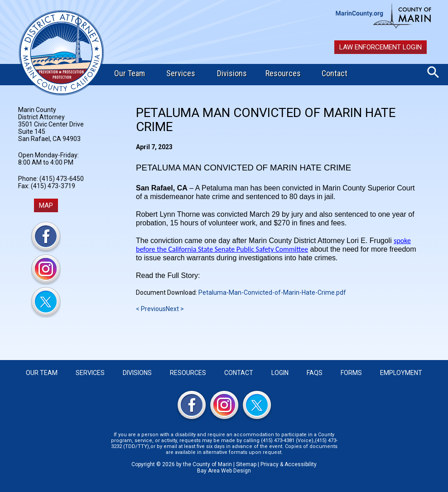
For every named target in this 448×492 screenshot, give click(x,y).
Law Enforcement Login (381, 47)
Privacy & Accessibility (289, 464)
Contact (335, 73)
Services (181, 73)
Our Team (130, 73)
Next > (175, 309)
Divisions (232, 73)
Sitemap (246, 464)
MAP (46, 205)
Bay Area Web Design (224, 471)
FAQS (315, 373)
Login (280, 373)
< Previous (151, 309)
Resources (283, 73)
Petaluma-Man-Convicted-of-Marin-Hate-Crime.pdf (272, 292)
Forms (351, 373)
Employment (401, 373)
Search (433, 72)
